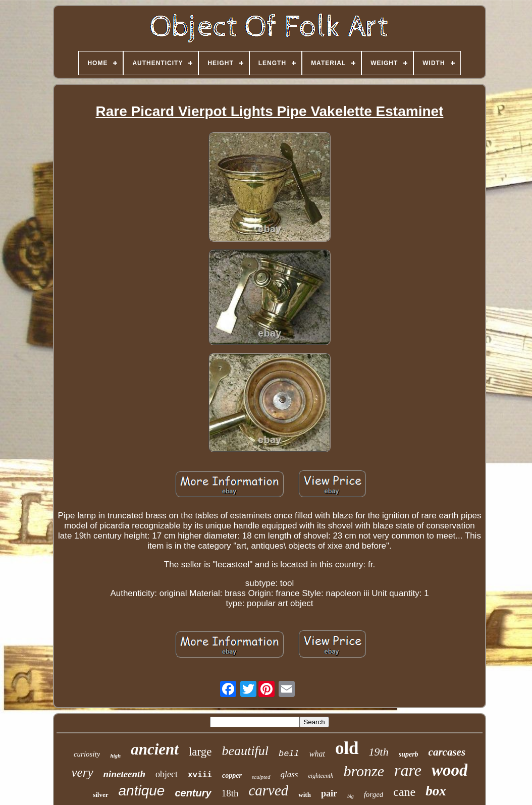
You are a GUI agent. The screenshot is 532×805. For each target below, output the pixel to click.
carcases (447, 752)
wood (450, 770)
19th (379, 752)
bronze (364, 771)
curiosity (87, 754)
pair (329, 793)
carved (268, 790)
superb (409, 754)
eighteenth (321, 776)
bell (289, 754)
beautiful (245, 751)
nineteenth (124, 774)
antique (142, 791)
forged (374, 794)
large (200, 752)
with (305, 795)
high (115, 756)
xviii (200, 775)
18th (230, 793)
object (167, 774)
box (436, 791)
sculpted (261, 777)
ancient (155, 749)
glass (289, 774)
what (317, 754)
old (347, 748)
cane (404, 792)
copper (232, 775)
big (351, 796)
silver (100, 795)
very (83, 772)
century (193, 793)
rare (408, 770)
